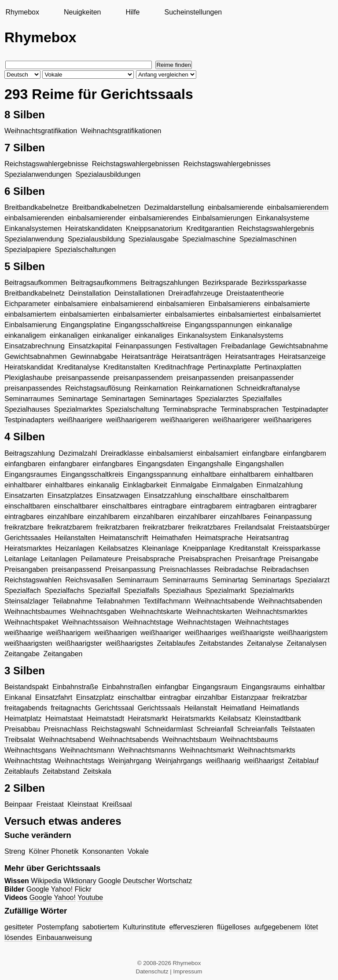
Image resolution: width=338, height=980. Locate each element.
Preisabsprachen (205, 559)
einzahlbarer (197, 517)
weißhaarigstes (129, 643)
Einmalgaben (232, 485)
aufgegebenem (277, 927)
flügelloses (234, 927)
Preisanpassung (130, 569)
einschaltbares (124, 506)
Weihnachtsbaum (189, 740)
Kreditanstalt (249, 548)
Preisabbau (22, 729)
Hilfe (132, 12)
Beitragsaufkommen (36, 283)
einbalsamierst (170, 453)
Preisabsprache (150, 559)
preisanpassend (76, 569)
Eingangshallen (259, 464)
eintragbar (175, 697)
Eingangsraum (215, 687)
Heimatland (238, 708)
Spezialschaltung (132, 409)
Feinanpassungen (144, 346)
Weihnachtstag (28, 761)
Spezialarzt (312, 580)
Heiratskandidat (29, 367)
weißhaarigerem (131, 420)
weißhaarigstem (303, 633)
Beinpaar (18, 804)
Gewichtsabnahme (299, 346)
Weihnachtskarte (156, 612)
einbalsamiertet (297, 314)
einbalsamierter (137, 314)
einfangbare (261, 453)
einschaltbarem (265, 495)
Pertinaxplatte (229, 367)
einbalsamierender (97, 218)
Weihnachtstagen (204, 622)
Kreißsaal (117, 804)
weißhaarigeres (287, 420)
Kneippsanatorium (154, 229)
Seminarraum (137, 580)
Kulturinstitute (144, 927)
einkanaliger (112, 335)
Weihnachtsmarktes (277, 612)
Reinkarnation (156, 388)
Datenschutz (152, 971)
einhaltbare (209, 474)
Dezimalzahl (78, 453)
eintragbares (24, 517)
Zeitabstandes (221, 643)
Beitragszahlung (30, 453)
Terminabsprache (190, 409)
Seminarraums (185, 580)
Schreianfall (215, 729)
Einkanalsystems (257, 335)
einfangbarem (305, 453)
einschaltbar (136, 697)
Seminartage (78, 399)
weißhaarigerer (236, 420)
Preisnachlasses (185, 569)
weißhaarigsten (28, 643)
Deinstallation (89, 293)
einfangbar (172, 687)
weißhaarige (24, 633)
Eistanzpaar (250, 697)
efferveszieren (191, 927)
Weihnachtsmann (87, 750)
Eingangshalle (210, 464)
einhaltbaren (294, 474)
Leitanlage (21, 559)
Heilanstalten (75, 538)
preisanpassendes (33, 388)
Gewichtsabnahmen (35, 357)
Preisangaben (26, 569)
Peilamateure (102, 559)
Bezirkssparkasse (279, 283)
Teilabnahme (72, 601)
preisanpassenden (205, 378)
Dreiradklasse (122, 453)
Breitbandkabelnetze (37, 207)
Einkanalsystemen (33, 229)
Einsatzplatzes (70, 495)
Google (110, 881)
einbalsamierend (127, 304)
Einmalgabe (189, 485)
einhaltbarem (250, 474)
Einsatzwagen (118, 495)
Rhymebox (22, 12)
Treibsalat (20, 740)
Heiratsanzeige (302, 357)
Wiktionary (80, 881)
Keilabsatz (235, 719)
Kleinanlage (161, 548)
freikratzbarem (70, 527)
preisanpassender (266, 378)
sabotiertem (101, 927)
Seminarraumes (29, 399)
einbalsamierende (235, 207)
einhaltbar (309, 687)
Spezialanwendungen (38, 174)
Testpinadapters (29, 420)
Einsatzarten (24, 495)
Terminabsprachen (250, 409)
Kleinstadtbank (278, 719)
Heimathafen (172, 538)
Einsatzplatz (95, 697)
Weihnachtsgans (30, 750)
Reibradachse (236, 569)
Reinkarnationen (208, 388)
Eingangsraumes (31, 474)
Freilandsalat (254, 527)
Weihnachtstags (80, 761)
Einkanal (18, 697)
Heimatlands (280, 708)
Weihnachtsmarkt (207, 750)
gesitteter (19, 927)
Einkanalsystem (202, 335)
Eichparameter (27, 304)
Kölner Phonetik (54, 851)
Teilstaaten (298, 729)
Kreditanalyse (79, 367)
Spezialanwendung (34, 239)
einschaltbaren (27, 506)
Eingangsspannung (157, 474)
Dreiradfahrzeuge (195, 293)
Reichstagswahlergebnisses (227, 164)
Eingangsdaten (160, 464)
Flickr (83, 889)
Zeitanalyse (265, 643)
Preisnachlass (66, 729)
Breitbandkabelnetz (35, 293)
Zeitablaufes (176, 643)
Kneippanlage (204, 548)
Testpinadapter (305, 409)
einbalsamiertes (190, 314)
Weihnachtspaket (31, 622)
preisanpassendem (143, 378)
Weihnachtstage (148, 622)
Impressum (188, 971)
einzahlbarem (109, 517)
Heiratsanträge (145, 357)
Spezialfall (104, 591)
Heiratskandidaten (94, 229)
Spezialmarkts (272, 591)
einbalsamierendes (159, 218)
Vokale (138, 851)
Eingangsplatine (86, 325)
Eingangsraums (266, 687)
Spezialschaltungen (85, 250)
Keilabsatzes (118, 548)
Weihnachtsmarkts (266, 750)
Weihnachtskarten (214, 612)
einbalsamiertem (30, 314)
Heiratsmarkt (148, 719)
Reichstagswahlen (33, 580)
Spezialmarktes (78, 409)
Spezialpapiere (28, 250)
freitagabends (26, 708)
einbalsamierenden (34, 218)
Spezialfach (23, 591)
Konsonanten (103, 851)
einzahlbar (211, 697)
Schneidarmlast (169, 729)
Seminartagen (124, 399)
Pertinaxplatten (278, 367)
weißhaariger (161, 633)
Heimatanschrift (123, 538)
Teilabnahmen (118, 601)
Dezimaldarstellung (174, 207)
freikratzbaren (118, 527)
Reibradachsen (285, 569)
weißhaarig (223, 761)
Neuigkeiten (83, 12)
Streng (15, 851)
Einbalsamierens (234, 304)
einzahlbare (65, 517)
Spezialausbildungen (108, 174)
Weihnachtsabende (224, 601)
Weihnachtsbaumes (35, 612)
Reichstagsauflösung (98, 388)
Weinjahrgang (130, 761)
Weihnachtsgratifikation (41, 131)
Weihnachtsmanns (147, 750)
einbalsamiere (76, 304)
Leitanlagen (59, 559)
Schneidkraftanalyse (268, 388)
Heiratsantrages (250, 357)
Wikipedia (46, 881)
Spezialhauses (27, 409)
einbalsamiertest (244, 314)
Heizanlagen (75, 548)
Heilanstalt (200, 708)
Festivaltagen (196, 346)
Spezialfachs (64, 591)
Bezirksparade (225, 283)
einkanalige (274, 325)
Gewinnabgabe (94, 357)
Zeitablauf (303, 761)
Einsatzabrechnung (35, 346)
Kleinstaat (83, 804)
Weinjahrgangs (179, 761)
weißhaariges (206, 633)
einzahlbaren (154, 517)
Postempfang (58, 927)
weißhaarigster (79, 643)
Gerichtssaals (159, 708)
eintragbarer (298, 506)
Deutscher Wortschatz (157, 881)
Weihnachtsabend (67, 740)
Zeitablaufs (22, 771)
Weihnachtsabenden (290, 601)
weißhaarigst (264, 761)
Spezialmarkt (226, 591)
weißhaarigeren (184, 420)
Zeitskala (97, 771)
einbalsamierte (287, 304)
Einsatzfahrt (54, 697)
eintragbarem (211, 506)
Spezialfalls (142, 591)
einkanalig (103, 485)
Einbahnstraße (75, 687)
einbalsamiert (218, 453)
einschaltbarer (76, 506)
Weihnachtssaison (91, 622)
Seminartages (171, 399)
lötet (311, 927)
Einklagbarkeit (145, 485)
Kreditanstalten (127, 367)
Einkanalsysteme (283, 218)
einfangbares (113, 464)
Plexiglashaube (28, 378)
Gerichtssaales (28, 538)
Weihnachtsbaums (249, 740)
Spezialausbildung (96, 239)
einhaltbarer (23, 485)
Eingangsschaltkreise (148, 325)
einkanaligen (70, 335)
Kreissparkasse (296, 548)
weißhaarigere (80, 420)
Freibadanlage (243, 346)
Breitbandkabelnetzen (106, 207)
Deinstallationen (140, 293)
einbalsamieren (181, 304)
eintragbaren (255, 506)
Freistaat (50, 804)
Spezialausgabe (154, 239)
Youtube (90, 898)
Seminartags (272, 580)
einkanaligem (25, 335)
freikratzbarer (163, 527)
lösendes (18, 938)
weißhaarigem (69, 633)
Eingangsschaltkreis (92, 474)
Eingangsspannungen (219, 325)
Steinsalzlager (27, 601)
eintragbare (169, 506)
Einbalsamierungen (222, 218)
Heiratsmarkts (193, 719)
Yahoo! (62, 889)
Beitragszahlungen (170, 283)
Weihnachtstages (262, 622)
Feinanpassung (288, 517)
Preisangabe (299, 559)
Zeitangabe (22, 654)
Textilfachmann (167, 601)
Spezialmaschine (209, 239)
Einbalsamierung (31, 325)
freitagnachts (71, 708)
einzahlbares (240, 517)
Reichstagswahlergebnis (276, 229)
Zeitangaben (63, 654)
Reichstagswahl (116, 729)
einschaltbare (216, 495)
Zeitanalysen (307, 643)
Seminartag (230, 580)
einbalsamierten (85, 314)
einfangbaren (25, 464)
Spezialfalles (262, 399)
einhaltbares (64, 485)
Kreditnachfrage (179, 367)
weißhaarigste (253, 633)
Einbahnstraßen (127, 687)
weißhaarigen (116, 633)
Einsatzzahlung (168, 495)
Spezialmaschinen (268, 239)
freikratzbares (209, 527)
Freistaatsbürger (304, 527)
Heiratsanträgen (196, 357)
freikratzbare (24, 527)
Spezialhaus (182, 591)
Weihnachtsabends (129, 740)
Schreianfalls (257, 729)
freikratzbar (290, 697)
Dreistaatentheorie (255, 293)
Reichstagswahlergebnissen (136, 164)
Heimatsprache (219, 538)
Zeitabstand (61, 771)
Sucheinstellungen (193, 12)
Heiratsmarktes (28, 548)
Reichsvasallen (89, 580)
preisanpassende (83, 378)
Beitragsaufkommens (104, 283)
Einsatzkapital (90, 346)
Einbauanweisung (64, 938)
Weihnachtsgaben (98, 612)
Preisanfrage (255, 559)
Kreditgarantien (210, 229)
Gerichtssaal (114, 708)
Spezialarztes (217, 399)
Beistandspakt (27, 687)
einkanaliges (154, 335)
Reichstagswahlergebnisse (46, 164)
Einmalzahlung (280, 485)
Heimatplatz (23, 719)
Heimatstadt (105, 719)
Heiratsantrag (268, 538)
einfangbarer (69, 464)
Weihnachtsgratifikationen (121, 131)
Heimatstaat (64, 719)
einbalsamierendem (298, 207)
